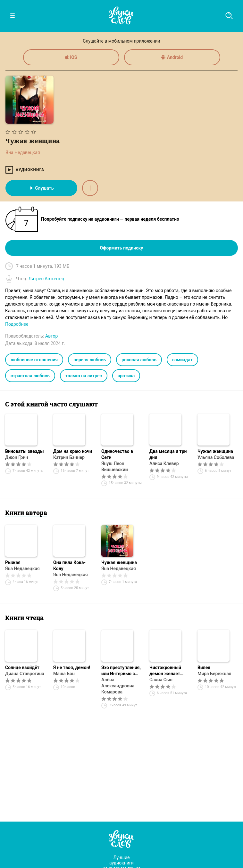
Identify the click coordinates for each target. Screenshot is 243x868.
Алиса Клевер (164, 463)
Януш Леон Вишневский (115, 467)
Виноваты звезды (25, 451)
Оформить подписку (122, 248)
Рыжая (13, 562)
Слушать (41, 188)
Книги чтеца (24, 618)
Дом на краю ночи (73, 451)
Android (172, 57)
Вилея (204, 667)
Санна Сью (161, 680)
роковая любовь (139, 360)
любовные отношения (34, 360)
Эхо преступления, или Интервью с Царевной (121, 671)
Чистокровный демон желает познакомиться (166, 671)
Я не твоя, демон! (72, 667)
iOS (71, 57)
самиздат (182, 360)
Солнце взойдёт (22, 667)
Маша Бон (64, 674)
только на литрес (84, 376)
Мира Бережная (214, 674)
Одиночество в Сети (117, 454)
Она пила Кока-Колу (69, 565)
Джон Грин (17, 457)
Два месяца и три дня (168, 454)
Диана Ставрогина (25, 674)
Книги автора (26, 513)
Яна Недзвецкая (22, 569)
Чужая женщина (215, 451)
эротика (126, 376)
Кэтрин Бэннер (69, 457)
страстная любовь (30, 376)
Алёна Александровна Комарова (118, 686)
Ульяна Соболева (216, 457)
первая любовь (90, 360)
